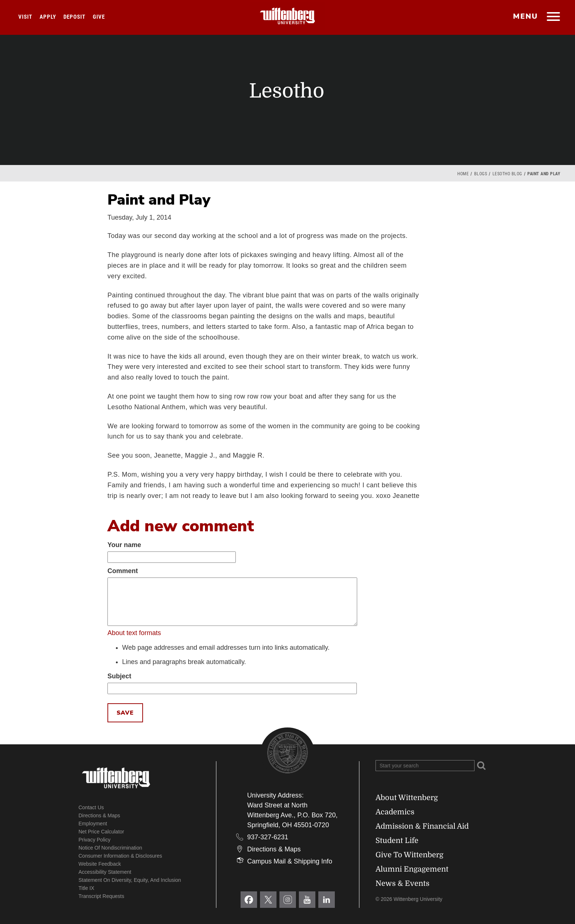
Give (99, 17)
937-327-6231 (268, 837)
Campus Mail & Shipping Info (290, 861)
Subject (119, 676)
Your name (124, 545)
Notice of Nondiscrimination (110, 848)
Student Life (397, 841)
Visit (25, 17)
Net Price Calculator (101, 832)
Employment (93, 824)
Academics (395, 812)
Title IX (86, 888)
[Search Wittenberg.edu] (425, 766)
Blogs (481, 174)
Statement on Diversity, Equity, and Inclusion (130, 880)
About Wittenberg (407, 798)
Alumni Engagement (412, 869)
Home (463, 174)
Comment (123, 571)
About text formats (134, 633)
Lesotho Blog (507, 174)
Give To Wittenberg (409, 855)
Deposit (74, 17)
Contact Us (91, 807)
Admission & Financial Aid (422, 826)
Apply (48, 17)
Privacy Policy (94, 840)
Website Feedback (100, 864)
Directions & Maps (99, 815)
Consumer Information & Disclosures (120, 856)
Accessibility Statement (105, 872)
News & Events (402, 883)
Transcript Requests (101, 896)
